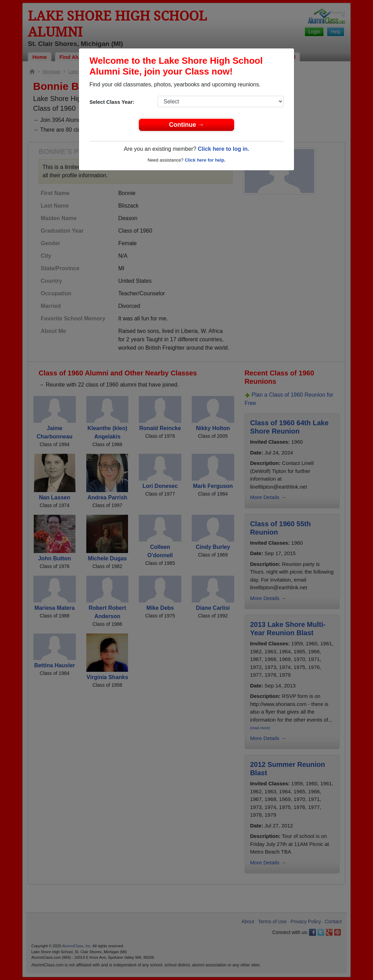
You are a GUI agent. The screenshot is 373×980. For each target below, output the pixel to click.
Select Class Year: (112, 102)
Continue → (187, 125)
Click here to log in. (223, 149)
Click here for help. (205, 160)
